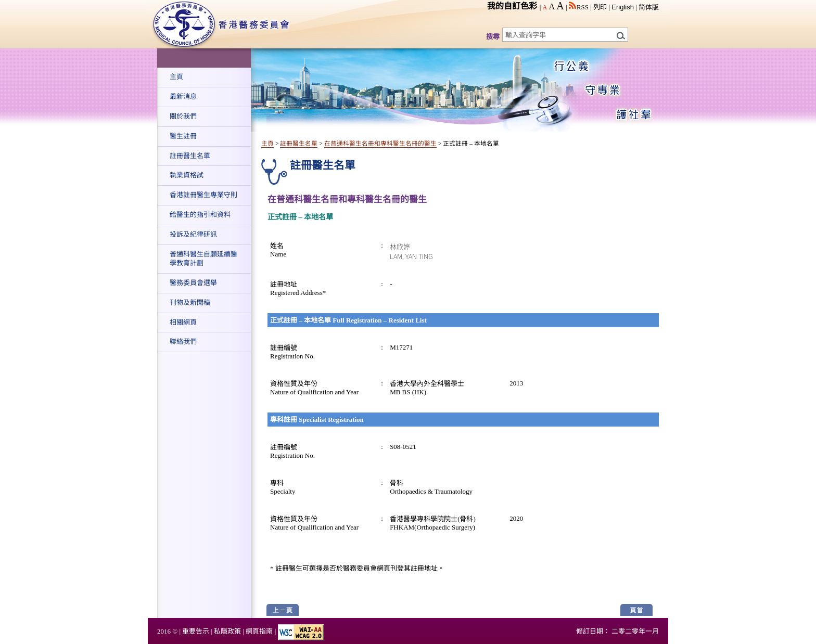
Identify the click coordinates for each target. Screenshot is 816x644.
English (623, 7)
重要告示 (196, 631)
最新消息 (183, 96)
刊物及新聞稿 (190, 302)
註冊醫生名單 (190, 156)
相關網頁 (183, 322)
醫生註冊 (183, 136)
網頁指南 (259, 631)
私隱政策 (227, 631)
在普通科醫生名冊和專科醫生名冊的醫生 (380, 144)
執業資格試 (187, 175)
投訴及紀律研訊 (193, 234)
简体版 (649, 7)
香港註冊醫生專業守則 (203, 195)
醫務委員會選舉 (193, 283)
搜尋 (493, 37)
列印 (600, 7)
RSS (579, 7)
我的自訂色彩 (512, 6)
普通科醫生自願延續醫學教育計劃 (203, 259)
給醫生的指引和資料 (200, 215)
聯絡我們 (183, 342)
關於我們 (183, 116)
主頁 (176, 77)
